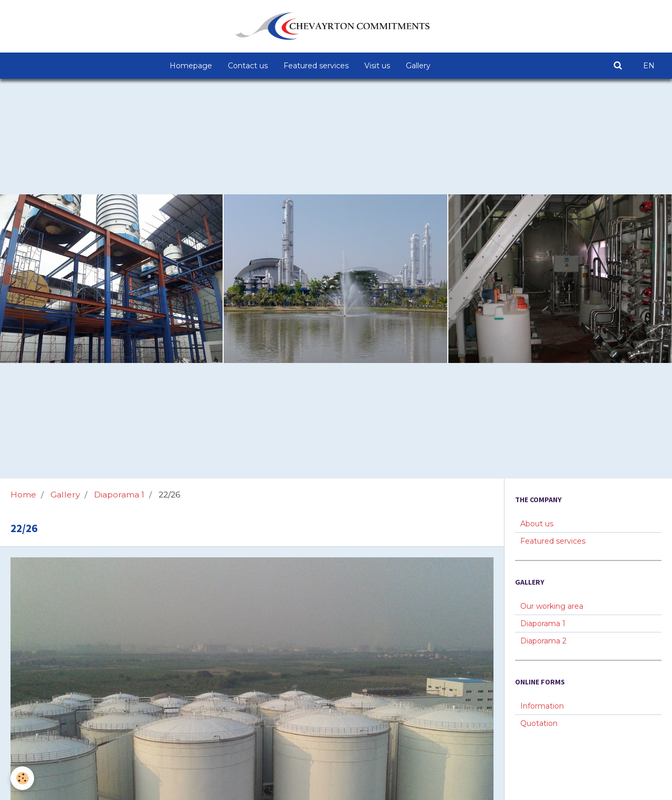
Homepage (191, 66)
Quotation (539, 723)
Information (542, 706)
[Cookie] (22, 778)
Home (23, 495)
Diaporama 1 (119, 495)
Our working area (552, 606)
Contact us (248, 66)
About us (537, 524)
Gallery (418, 66)
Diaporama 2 (543, 641)
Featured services (316, 66)
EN (649, 66)
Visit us (377, 66)
